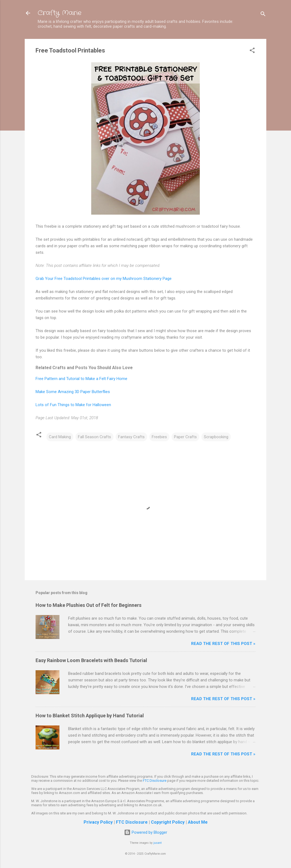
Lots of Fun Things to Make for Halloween (73, 405)
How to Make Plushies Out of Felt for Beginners (88, 605)
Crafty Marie (60, 13)
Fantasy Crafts (131, 437)
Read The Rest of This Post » (223, 644)
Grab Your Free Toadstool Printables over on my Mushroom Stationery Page (104, 279)
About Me (198, 822)
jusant (157, 843)
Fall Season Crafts (94, 437)
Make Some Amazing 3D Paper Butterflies (73, 392)
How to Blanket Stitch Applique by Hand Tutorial (90, 716)
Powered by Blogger (146, 832)
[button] (252, 51)
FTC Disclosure (155, 781)
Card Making (60, 437)
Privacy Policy (98, 822)
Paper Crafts (185, 437)
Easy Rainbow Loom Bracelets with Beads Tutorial (91, 660)
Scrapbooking (216, 437)
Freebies (159, 437)
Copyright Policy (168, 822)
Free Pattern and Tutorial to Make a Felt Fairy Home (81, 379)
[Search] (263, 15)
